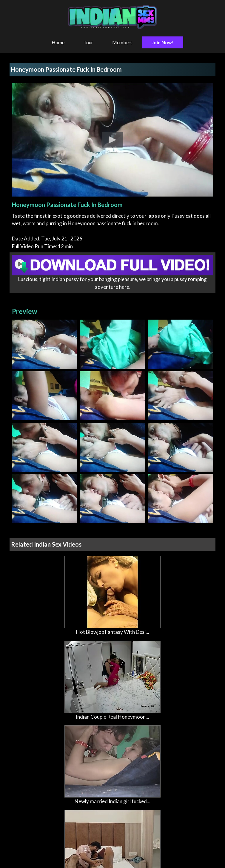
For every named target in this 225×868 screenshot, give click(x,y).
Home (58, 42)
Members (122, 42)
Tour (88, 42)
